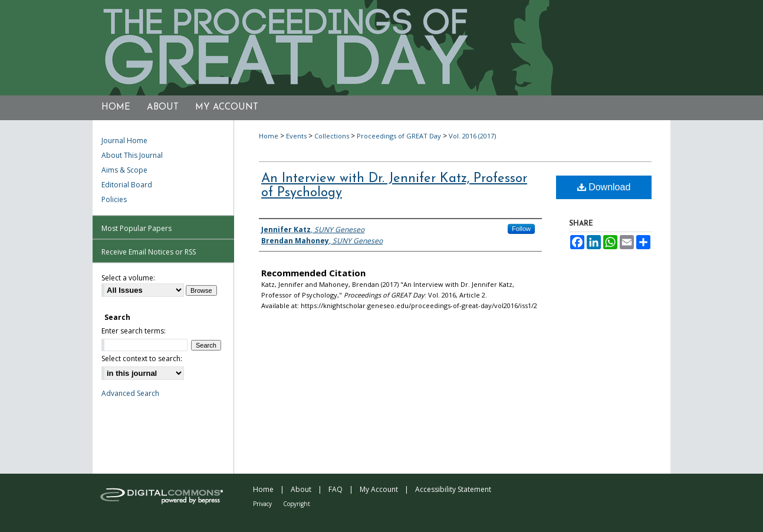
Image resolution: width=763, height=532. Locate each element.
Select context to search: (142, 358)
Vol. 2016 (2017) (472, 136)
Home (269, 136)
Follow (521, 229)
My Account (379, 489)
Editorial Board (127, 185)
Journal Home (124, 141)
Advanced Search (130, 393)
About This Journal (132, 155)
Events (296, 136)
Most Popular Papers (137, 228)
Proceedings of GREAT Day (399, 136)
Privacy (262, 504)
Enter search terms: (134, 331)
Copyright (297, 504)
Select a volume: (128, 278)
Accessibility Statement (453, 489)
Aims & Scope (124, 170)
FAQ (336, 489)
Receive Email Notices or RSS (149, 252)
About (301, 489)
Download (604, 187)
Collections (332, 136)
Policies (114, 199)
